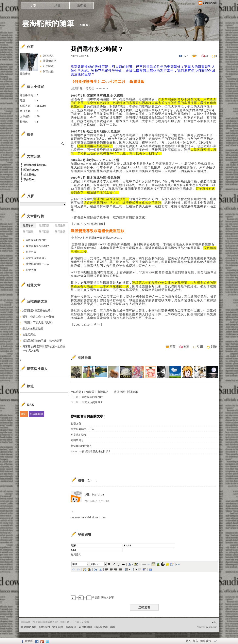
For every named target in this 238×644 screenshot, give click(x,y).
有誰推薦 (85, 358)
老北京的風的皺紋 (33, 329)
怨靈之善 (76, 424)
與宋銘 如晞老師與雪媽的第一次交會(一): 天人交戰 (44, 348)
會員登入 (76, 554)
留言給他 (48, 71)
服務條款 (71, 627)
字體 (75, 564)
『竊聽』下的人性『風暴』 (38, 323)
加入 (195, 641)
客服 (113, 627)
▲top (214, 622)
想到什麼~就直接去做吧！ (38, 311)
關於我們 (45, 627)
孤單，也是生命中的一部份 (38, 317)
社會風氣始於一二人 (82, 429)
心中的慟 (31, 270)
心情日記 (103, 392)
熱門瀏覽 (28, 232)
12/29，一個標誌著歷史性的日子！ (91, 451)
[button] (80, 564)
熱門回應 (44, 232)
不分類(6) (29, 179)
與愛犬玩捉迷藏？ (92, 402)
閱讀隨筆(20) (31, 170)
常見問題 (58, 627)
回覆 (172, 347)
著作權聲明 (85, 627)
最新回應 (44, 226)
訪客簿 (82, 6)
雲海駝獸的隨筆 (48, 23)
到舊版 (84, 25)
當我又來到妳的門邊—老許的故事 (42, 341)
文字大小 (95, 564)
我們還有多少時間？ (38, 246)
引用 (200, 347)
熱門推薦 (60, 232)
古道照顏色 (29, 334)
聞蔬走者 (25, 74)
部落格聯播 (37, 414)
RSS (24, 414)
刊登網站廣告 (29, 627)
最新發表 (28, 226)
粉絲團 (29, 641)
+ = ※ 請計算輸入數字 (92, 597)
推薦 (186, 347)
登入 (188, 641)
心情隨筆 (89, 392)
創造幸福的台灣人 (81, 446)
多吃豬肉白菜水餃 (92, 397)
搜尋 (63, 143)
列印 (214, 347)
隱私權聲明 (101, 627)
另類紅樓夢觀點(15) (35, 165)
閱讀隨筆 (133, 392)
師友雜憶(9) (30, 175)
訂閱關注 (48, 66)
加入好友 (48, 55)
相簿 (57, 6)
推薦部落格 (50, 61)
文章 (33, 6)
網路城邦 (206, 641)
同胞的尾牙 (77, 440)
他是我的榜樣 (79, 435)
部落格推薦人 (37, 369)
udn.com (213, 627)
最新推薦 (60, 226)
